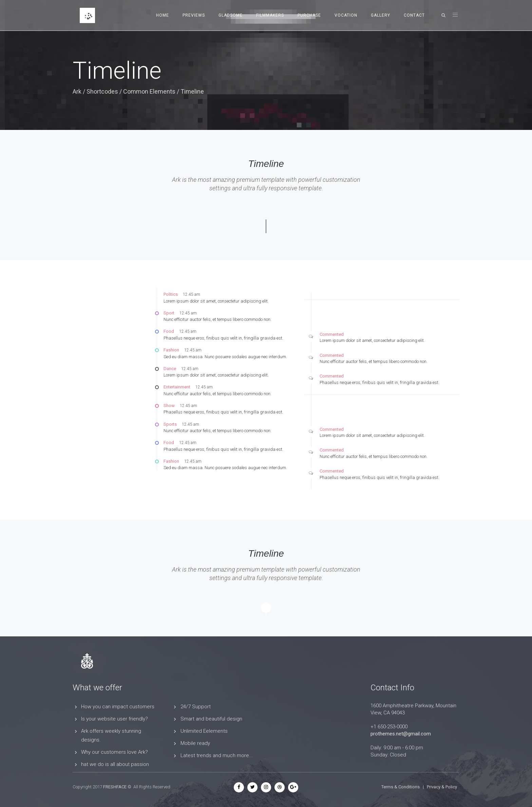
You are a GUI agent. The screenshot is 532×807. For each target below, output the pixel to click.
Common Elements (149, 91)
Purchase (309, 15)
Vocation (346, 15)
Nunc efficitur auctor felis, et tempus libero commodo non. (217, 319)
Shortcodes (102, 91)
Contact (414, 15)
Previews (194, 15)
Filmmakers (270, 15)
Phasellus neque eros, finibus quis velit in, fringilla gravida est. (223, 338)
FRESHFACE (115, 787)
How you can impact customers (118, 707)
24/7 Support (196, 707)
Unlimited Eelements (204, 731)
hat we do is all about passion (115, 764)
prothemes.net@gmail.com (401, 734)
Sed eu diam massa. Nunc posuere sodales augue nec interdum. (225, 357)
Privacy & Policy (442, 787)
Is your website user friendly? (115, 719)
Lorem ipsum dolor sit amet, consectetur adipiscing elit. (216, 301)
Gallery (381, 15)
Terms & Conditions (401, 787)
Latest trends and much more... (217, 755)
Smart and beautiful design (211, 719)
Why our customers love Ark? (115, 752)
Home (163, 15)
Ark (77, 91)
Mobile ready (195, 743)
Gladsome (231, 15)
